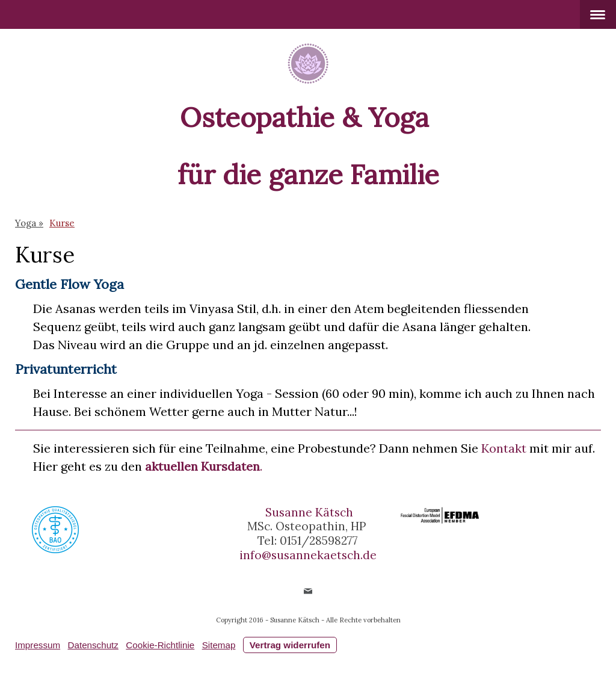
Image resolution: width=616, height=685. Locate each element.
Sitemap (219, 645)
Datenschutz (93, 645)
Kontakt (504, 448)
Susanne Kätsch (309, 512)
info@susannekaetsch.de (308, 555)
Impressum (38, 645)
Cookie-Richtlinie (160, 645)
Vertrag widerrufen (290, 645)
